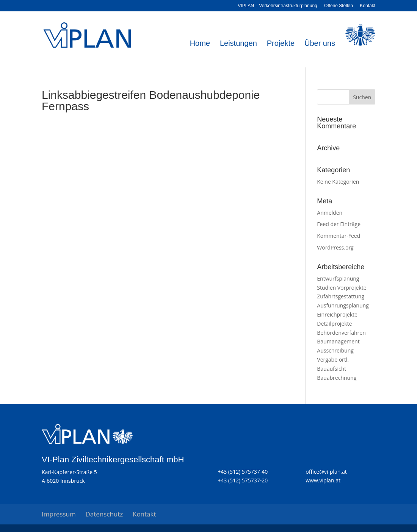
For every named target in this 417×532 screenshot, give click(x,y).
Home (200, 44)
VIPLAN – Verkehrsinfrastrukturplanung (277, 6)
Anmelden (330, 213)
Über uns (320, 44)
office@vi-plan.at (326, 472)
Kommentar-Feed (339, 236)
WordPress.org (335, 247)
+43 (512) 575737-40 (243, 472)
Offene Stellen (339, 6)
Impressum (59, 514)
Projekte (281, 44)
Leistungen (238, 44)
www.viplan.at (323, 480)
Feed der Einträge (339, 224)
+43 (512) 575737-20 (243, 480)
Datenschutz (104, 514)
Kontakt (368, 6)
